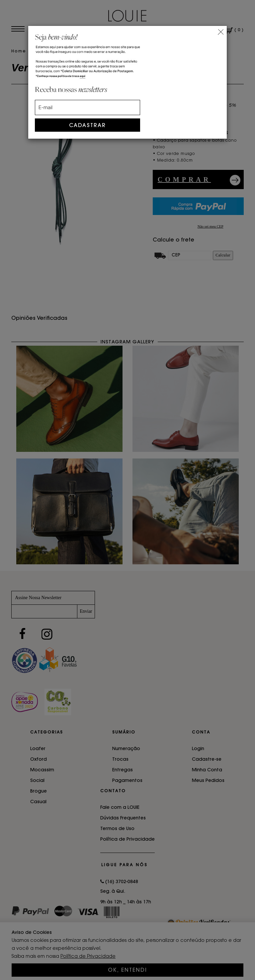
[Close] (221, 31)
